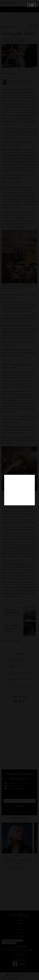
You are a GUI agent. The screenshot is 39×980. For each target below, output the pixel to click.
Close (32, 5)
